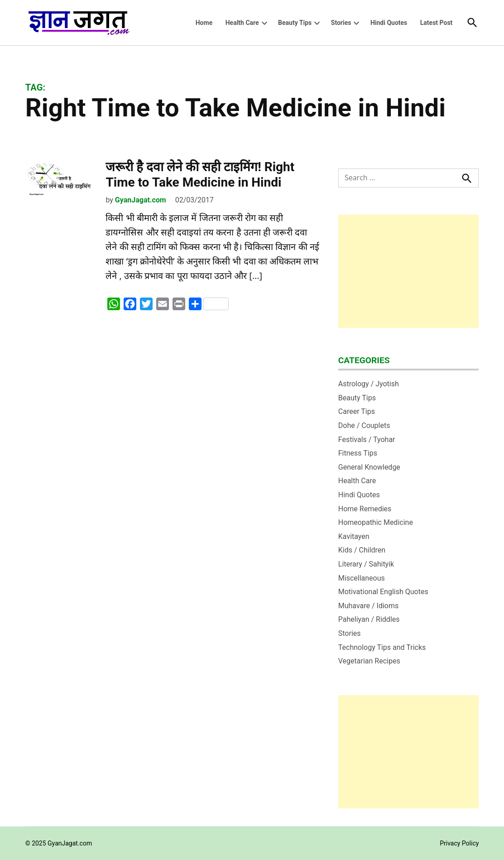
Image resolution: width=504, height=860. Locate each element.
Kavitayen (354, 536)
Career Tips (357, 411)
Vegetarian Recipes (369, 661)
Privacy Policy (459, 843)
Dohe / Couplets (364, 425)
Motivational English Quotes (383, 592)
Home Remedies (365, 509)
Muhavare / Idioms (369, 606)
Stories (341, 23)
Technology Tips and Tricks (382, 647)
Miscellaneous (362, 578)
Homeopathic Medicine (376, 522)
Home (204, 23)
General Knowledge (369, 467)
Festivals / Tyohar (367, 440)
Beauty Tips (295, 23)
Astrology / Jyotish (369, 384)
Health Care (242, 23)
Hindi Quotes (389, 23)
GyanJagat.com (141, 200)
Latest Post (437, 23)
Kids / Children (362, 550)
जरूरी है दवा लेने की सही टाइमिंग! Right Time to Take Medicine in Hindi (200, 175)
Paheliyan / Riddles (369, 619)
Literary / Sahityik (366, 564)
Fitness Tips (358, 453)
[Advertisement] (409, 271)
